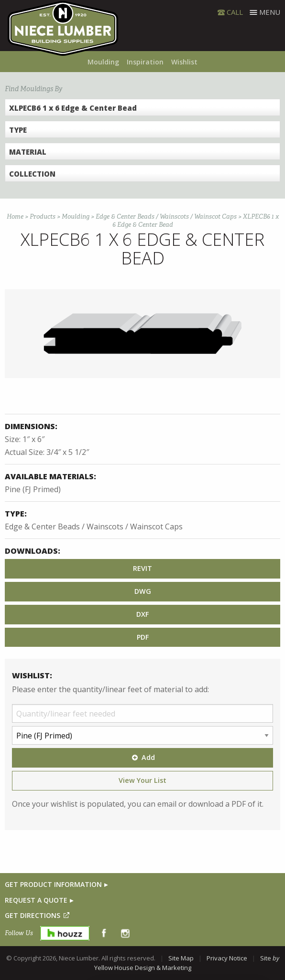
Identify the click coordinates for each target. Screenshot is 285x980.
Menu (270, 12)
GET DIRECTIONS (33, 915)
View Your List (142, 780)
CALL (235, 12)
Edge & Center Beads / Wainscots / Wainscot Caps (166, 216)
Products (43, 216)
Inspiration (145, 62)
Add (142, 757)
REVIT (142, 568)
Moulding (103, 62)
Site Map (181, 958)
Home (15, 216)
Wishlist (184, 62)
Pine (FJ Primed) (33, 489)
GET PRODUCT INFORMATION (53, 884)
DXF (142, 614)
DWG (143, 591)
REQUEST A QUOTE (36, 900)
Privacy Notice (227, 958)
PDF (143, 637)
